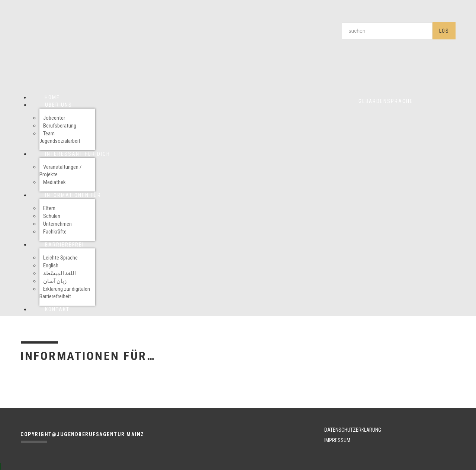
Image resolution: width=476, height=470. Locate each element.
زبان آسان (55, 281)
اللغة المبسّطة (59, 273)
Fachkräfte (55, 232)
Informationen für (73, 195)
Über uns (59, 105)
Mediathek (54, 182)
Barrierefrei (65, 245)
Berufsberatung (60, 126)
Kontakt (57, 309)
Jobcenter (54, 118)
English (51, 265)
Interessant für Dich (78, 154)
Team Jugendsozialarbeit (60, 137)
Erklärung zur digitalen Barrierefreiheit (65, 293)
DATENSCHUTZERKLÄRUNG (353, 430)
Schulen (52, 216)
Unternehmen (57, 224)
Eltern (49, 208)
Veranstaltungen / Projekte (61, 171)
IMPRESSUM (337, 440)
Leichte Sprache (60, 258)
